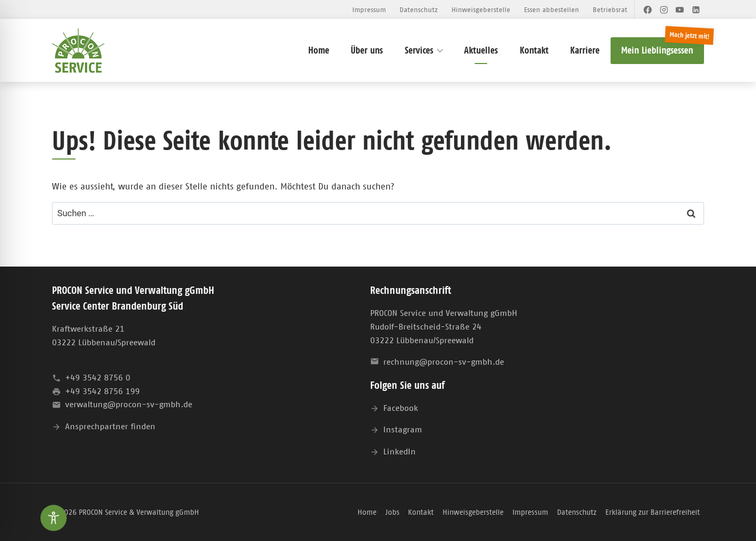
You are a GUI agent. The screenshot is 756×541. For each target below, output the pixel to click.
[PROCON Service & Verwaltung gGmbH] (78, 51)
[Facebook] (648, 10)
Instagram (403, 429)
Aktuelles (481, 50)
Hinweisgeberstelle (481, 9)
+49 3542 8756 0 (98, 377)
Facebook (401, 408)
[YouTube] (680, 10)
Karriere (585, 50)
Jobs (392, 512)
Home (319, 50)
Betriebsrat (610, 9)
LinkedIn (400, 451)
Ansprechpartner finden (110, 426)
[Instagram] (664, 10)
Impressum (369, 9)
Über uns (367, 50)
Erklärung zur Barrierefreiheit (653, 512)
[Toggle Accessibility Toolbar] (54, 518)
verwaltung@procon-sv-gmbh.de (129, 404)
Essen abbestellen (552, 9)
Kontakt (534, 50)
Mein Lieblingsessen (657, 50)
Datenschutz (419, 9)
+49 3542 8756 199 (102, 391)
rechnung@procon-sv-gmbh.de (444, 362)
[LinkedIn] (696, 10)
